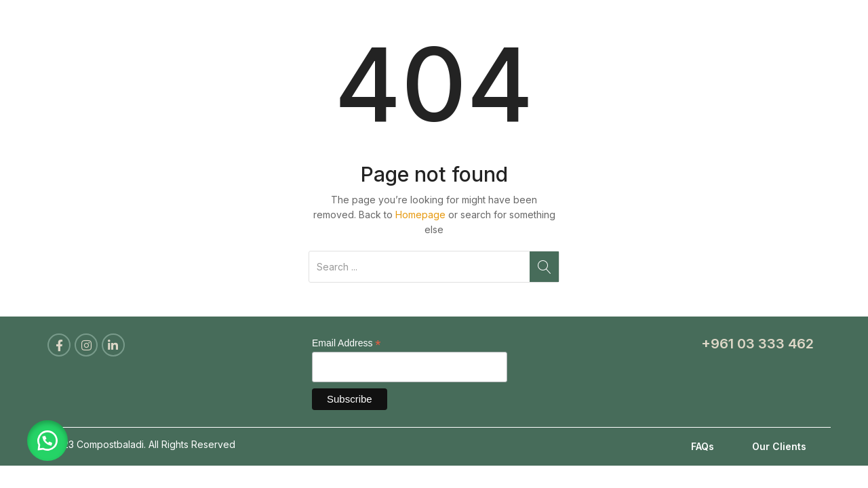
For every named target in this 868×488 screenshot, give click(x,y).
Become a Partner (625, 24)
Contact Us (787, 24)
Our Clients (779, 446)
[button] (47, 441)
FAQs (703, 446)
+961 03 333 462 (757, 344)
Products (522, 24)
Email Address (347, 343)
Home (374, 24)
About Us (443, 24)
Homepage (420, 215)
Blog (716, 24)
